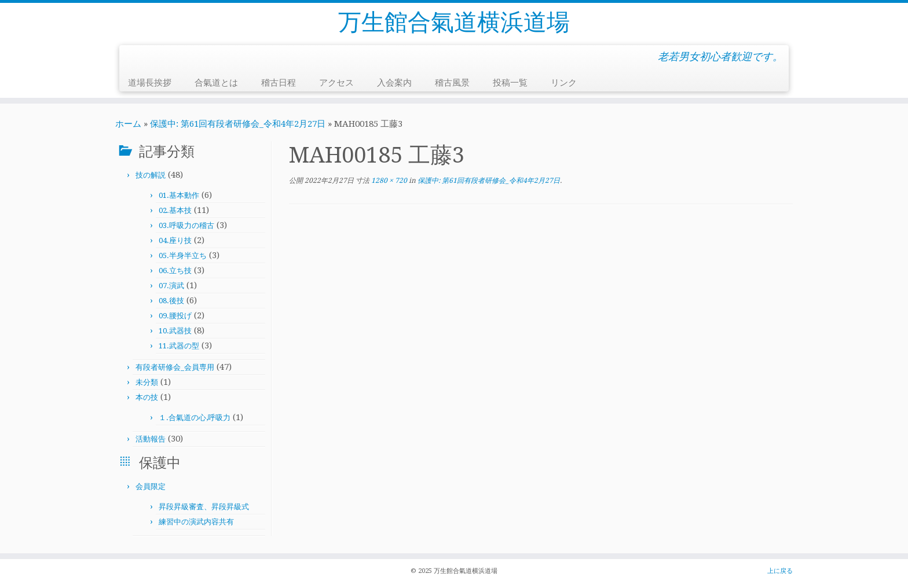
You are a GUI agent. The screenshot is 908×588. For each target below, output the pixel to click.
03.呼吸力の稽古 (186, 225)
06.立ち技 (175, 271)
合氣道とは (216, 83)
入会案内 (394, 83)
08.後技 (171, 301)
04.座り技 (175, 240)
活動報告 (151, 439)
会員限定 (151, 486)
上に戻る (780, 571)
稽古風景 (452, 83)
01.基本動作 (179, 195)
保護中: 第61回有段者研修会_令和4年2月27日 (238, 124)
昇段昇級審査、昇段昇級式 (204, 507)
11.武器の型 (179, 346)
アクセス (336, 83)
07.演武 (171, 286)
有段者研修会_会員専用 (175, 367)
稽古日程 (279, 83)
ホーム (128, 124)
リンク (564, 83)
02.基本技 (175, 210)
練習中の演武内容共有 (196, 522)
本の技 (147, 397)
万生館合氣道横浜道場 (454, 22)
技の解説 (151, 175)
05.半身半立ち (183, 256)
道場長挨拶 (150, 83)
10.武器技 (175, 331)
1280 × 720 (388, 181)
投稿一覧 (510, 83)
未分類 (147, 382)
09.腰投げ (175, 316)
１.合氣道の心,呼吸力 (195, 418)
